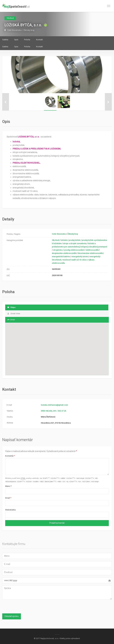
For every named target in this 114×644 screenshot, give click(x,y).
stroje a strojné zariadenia (75, 243)
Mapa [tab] (11, 307)
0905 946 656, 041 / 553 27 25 (53, 411)
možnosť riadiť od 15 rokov (75, 260)
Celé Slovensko (14, 30)
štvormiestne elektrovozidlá (90, 253)
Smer (11, 320)
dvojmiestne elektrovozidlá (64, 253)
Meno (8, 486)
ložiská (64, 240)
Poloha (27, 40)
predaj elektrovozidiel (74, 250)
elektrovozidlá (92, 250)
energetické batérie (61, 256)
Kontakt (39, 40)
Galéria (5, 40)
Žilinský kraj (29, 30)
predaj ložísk (74, 240)
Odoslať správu (12, 617)
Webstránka (10, 510)
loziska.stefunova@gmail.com (54, 405)
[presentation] (22, 607)
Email (8, 498)
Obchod (56, 240)
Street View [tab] (14, 314)
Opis (16, 40)
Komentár (10, 456)
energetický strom (80, 256)
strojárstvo (58, 250)
